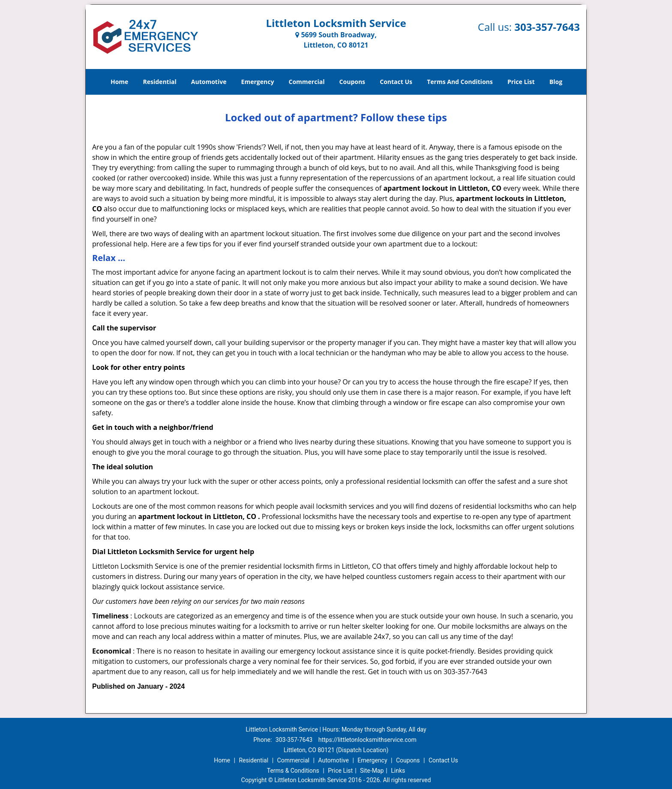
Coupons (352, 82)
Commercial (307, 82)
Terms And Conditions (460, 82)
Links (398, 771)
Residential (160, 82)
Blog (556, 82)
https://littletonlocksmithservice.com (367, 740)
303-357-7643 (547, 27)
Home (119, 82)
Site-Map (372, 771)
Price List (521, 82)
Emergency (258, 82)
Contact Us (396, 82)
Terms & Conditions (293, 771)
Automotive (209, 82)
